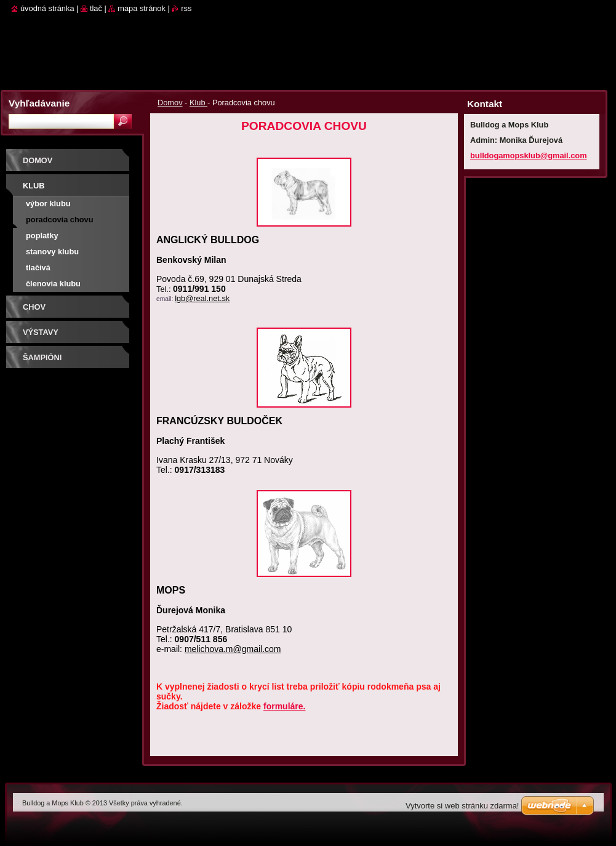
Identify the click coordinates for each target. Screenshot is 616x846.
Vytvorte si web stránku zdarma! (462, 806)
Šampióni (42, 357)
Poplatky (42, 236)
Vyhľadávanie (39, 103)
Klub (198, 103)
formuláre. (284, 706)
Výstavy (41, 332)
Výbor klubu (48, 203)
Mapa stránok (142, 8)
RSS (186, 8)
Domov (170, 103)
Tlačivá (38, 268)
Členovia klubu (53, 284)
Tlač (96, 8)
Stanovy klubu (52, 252)
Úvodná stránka (47, 8)
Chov (34, 307)
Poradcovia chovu (60, 220)
